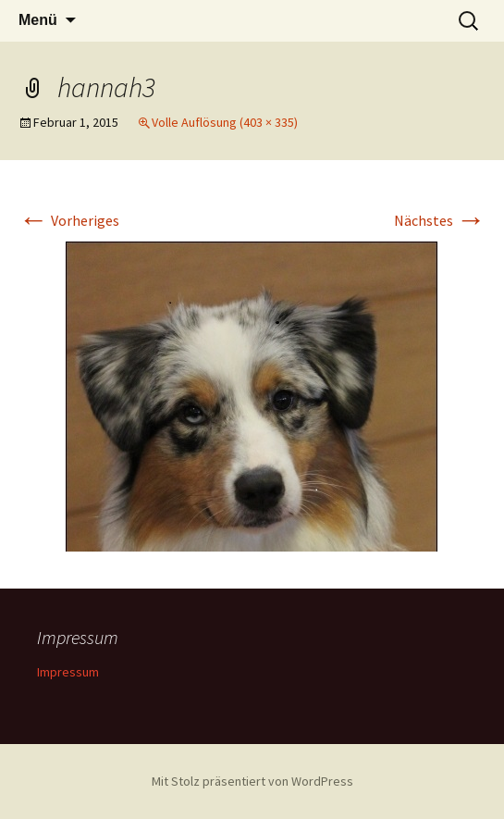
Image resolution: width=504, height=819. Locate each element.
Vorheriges (69, 220)
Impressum (68, 672)
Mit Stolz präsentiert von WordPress (252, 781)
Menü (38, 20)
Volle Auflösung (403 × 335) (225, 122)
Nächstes (440, 220)
